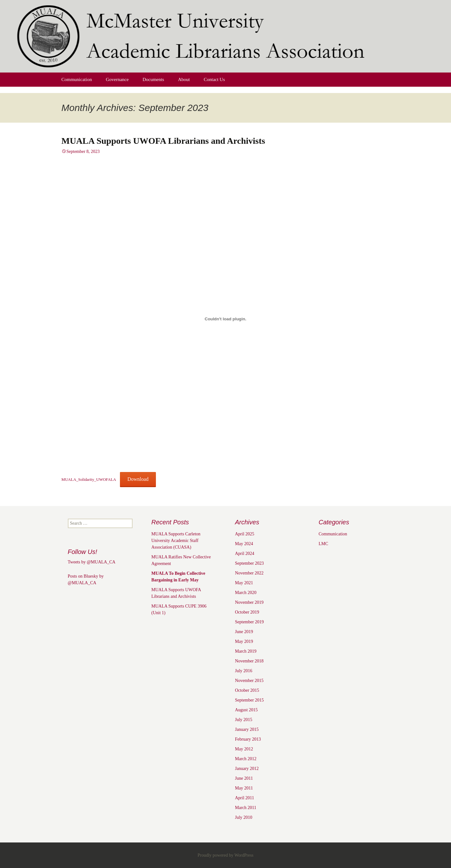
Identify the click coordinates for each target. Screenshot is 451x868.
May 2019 (244, 641)
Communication (77, 79)
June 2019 (244, 632)
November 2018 (249, 661)
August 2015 (246, 710)
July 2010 (244, 817)
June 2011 (244, 778)
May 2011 (244, 788)
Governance (117, 79)
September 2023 (249, 563)
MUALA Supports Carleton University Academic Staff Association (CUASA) (176, 541)
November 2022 (249, 573)
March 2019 (246, 651)
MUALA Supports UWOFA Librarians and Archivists (163, 141)
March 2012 (246, 759)
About (184, 79)
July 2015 (244, 720)
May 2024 (244, 544)
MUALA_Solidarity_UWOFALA (89, 480)
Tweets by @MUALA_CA (92, 562)
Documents (153, 79)
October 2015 (247, 690)
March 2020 (246, 593)
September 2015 (249, 700)
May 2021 (244, 583)
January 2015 (247, 729)
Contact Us (214, 79)
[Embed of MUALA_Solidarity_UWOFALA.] (226, 319)
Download (138, 479)
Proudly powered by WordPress (225, 855)
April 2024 (245, 553)
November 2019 (249, 602)
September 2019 (249, 622)
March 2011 (246, 808)
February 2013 (248, 739)
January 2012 (247, 769)
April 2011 (245, 798)
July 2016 (244, 671)
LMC (323, 544)
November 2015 (249, 681)
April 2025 (245, 534)
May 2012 (244, 749)
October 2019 (247, 612)
